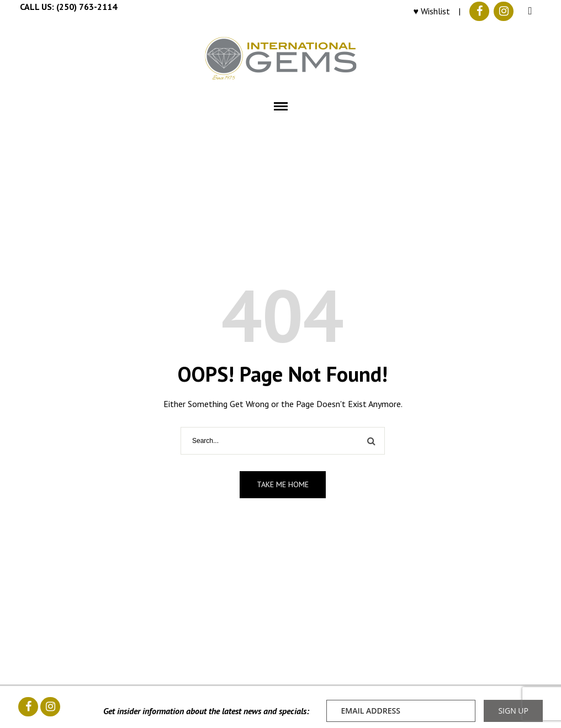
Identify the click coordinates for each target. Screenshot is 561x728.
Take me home (283, 484)
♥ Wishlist (432, 11)
